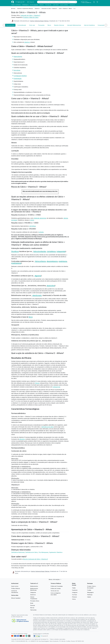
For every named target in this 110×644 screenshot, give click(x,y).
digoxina (38, 276)
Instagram (75, 592)
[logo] (13, 2)
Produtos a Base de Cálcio (31, 17)
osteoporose (56, 387)
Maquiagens (90, 592)
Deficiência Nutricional (18, 552)
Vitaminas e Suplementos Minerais (25, 8)
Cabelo (89, 597)
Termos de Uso (55, 591)
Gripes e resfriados (16, 5)
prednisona (63, 261)
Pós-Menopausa (44, 552)
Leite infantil (56, 5)
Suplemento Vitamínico (56, 552)
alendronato (37, 295)
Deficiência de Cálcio (32, 552)
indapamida (61, 251)
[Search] (76, 2)
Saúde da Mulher (64, 5)
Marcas (32, 608)
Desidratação (18, 79)
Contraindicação (22, 25)
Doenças (33, 605)
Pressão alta (48, 5)
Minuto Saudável (16, 598)
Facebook (75, 590)
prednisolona (16, 263)
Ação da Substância (89, 25)
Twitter (74, 588)
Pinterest (74, 597)
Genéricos (72, 5)
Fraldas (89, 590)
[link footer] (37, 636)
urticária (41, 232)
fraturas (37, 383)
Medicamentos (34, 586)
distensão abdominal (40, 218)
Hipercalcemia (18, 57)
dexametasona (52, 261)
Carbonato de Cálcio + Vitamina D (49, 8)
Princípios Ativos (35, 601)
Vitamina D (37, 8)
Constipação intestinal (20, 76)
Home (14, 8)
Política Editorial (16, 588)
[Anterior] (4, 25)
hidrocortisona (40, 261)
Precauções (41, 25)
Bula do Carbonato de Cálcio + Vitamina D (35, 559)
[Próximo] (106, 25)
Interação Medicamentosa (74, 25)
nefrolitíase (33, 226)
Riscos (49, 25)
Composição (101, 25)
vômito (32, 220)
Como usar (32, 25)
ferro (31, 317)
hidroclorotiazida (40, 251)
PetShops (90, 595)
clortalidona (51, 251)
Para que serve (10, 25)
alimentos (22, 439)
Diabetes (41, 5)
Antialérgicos (25, 5)
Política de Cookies (56, 588)
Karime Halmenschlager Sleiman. (40, 21)
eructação (14, 220)
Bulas (32, 603)
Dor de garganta (34, 5)
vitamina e (27, 42)
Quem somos (15, 586)
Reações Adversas (59, 25)
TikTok (74, 599)
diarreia (66, 218)
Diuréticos (15, 251)
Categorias (33, 592)
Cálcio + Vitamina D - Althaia (65, 8)
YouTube (74, 595)
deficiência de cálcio (48, 427)
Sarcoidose (17, 70)
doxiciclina (51, 286)
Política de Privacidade (57, 586)
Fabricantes (33, 610)
